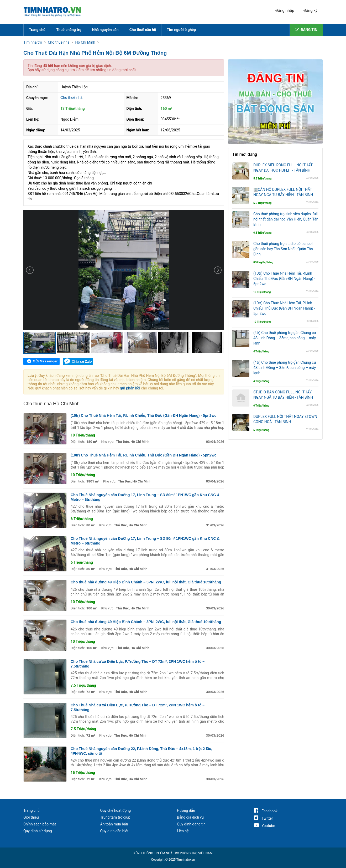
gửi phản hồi (130, 388)
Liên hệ (183, 831)
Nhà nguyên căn (105, 30)
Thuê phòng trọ (69, 30)
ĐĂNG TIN (306, 30)
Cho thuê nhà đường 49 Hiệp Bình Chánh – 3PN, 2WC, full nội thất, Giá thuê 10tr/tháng (146, 582)
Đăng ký (310, 11)
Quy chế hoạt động (116, 810)
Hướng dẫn (186, 810)
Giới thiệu (31, 817)
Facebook (266, 811)
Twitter (263, 818)
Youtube (264, 826)
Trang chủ (37, 30)
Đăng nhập (285, 11)
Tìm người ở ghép (181, 30)
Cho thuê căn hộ (143, 30)
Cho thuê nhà (71, 97)
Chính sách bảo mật (40, 824)
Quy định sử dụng (38, 831)
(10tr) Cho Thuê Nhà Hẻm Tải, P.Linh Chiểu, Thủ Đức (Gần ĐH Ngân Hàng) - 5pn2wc (143, 415)
